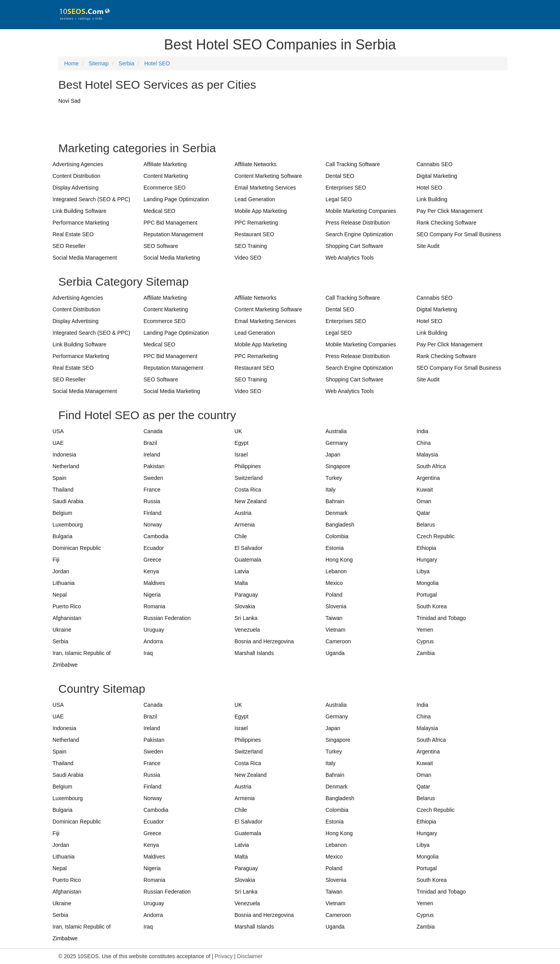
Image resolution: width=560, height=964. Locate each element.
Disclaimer (250, 956)
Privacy (224, 956)
